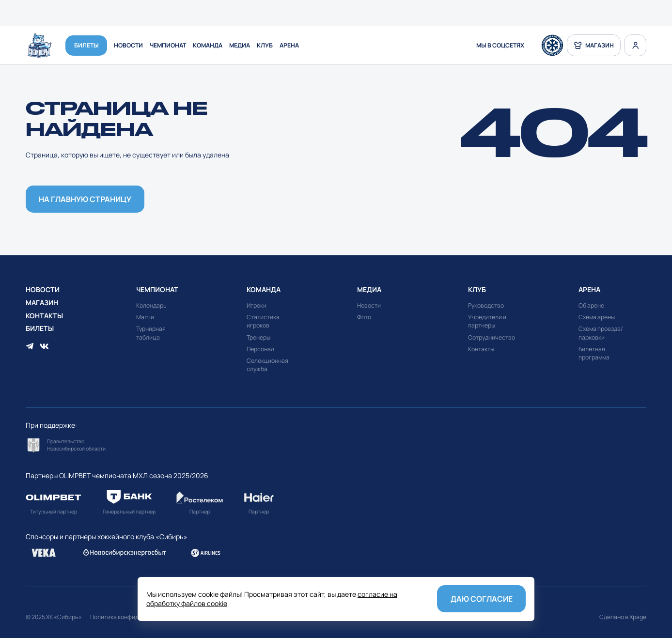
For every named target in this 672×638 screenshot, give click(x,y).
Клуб (265, 46)
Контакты (44, 316)
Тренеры (258, 337)
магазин (594, 46)
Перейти (68, 445)
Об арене (591, 305)
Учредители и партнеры (487, 321)
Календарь (151, 305)
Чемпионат (168, 46)
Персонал (260, 349)
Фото (364, 317)
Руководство (486, 305)
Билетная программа (594, 353)
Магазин (42, 303)
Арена (289, 46)
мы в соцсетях (500, 46)
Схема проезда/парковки (601, 333)
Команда (208, 46)
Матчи (145, 317)
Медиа (240, 46)
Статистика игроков (263, 321)
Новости (128, 46)
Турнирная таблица (151, 333)
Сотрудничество (492, 337)
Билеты (86, 46)
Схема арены (597, 317)
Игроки (257, 305)
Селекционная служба (267, 365)
